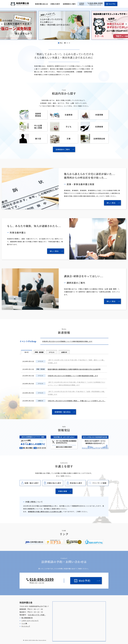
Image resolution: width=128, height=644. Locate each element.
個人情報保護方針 (27, 618)
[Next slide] (126, 24)
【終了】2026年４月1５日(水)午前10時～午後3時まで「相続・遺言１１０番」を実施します (76, 361)
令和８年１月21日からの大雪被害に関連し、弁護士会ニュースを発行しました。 (77, 401)
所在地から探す (76, 483)
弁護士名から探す (54, 483)
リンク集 (24, 623)
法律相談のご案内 (69, 4)
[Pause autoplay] (60, 43)
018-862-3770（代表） (37, 615)
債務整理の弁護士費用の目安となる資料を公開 (45, 512)
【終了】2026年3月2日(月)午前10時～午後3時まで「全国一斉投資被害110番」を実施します (76, 393)
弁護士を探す (55, 4)
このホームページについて (30, 621)
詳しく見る (111, 203)
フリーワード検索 (99, 483)
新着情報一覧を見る (63, 412)
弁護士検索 (63, 491)
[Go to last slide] (2, 24)
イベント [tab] (52, 352)
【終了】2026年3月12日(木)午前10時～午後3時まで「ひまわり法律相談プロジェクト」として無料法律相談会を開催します (77, 384)
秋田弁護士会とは (42, 4)
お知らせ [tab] (64, 352)
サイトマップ (26, 626)
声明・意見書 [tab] (39, 352)
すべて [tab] (27, 352)
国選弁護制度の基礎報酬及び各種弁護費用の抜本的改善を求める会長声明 (74, 369)
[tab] (65, 43)
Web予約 (112, 4)
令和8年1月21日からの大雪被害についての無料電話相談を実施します (67, 341)
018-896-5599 (96, 3)
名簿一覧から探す (32, 483)
